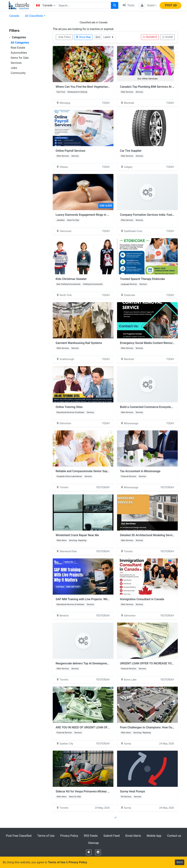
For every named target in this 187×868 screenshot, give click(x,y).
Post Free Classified (19, 836)
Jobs (14, 68)
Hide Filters (65, 37)
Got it (180, 862)
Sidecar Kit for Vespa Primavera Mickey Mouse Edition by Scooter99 (102, 791)
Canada (14, 16)
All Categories (20, 43)
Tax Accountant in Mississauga (140, 471)
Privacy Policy (69, 836)
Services (16, 63)
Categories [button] (18, 37)
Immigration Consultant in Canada (142, 599)
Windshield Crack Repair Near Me (77, 535)
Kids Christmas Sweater (71, 279)
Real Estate (18, 48)
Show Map (83, 37)
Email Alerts (133, 836)
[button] (148, 5)
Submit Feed (112, 836)
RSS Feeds (91, 836)
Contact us (174, 836)
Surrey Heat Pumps (132, 791)
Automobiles (19, 53)
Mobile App (154, 836)
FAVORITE (150, 37)
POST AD (171, 5)
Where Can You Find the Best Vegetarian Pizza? (86, 87)
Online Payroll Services (70, 151)
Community (18, 73)
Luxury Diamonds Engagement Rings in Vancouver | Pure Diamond (100, 215)
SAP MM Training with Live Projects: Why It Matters (89, 599)
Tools (128, 5)
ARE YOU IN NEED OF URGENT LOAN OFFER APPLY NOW (92, 727)
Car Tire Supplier (131, 151)
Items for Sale (20, 58)
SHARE (167, 37)
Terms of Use (46, 836)
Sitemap (94, 843)
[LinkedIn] (98, 852)
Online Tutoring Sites (69, 407)
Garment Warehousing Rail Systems (79, 343)
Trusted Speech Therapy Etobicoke (142, 279)
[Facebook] (89, 852)
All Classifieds (34, 16)
